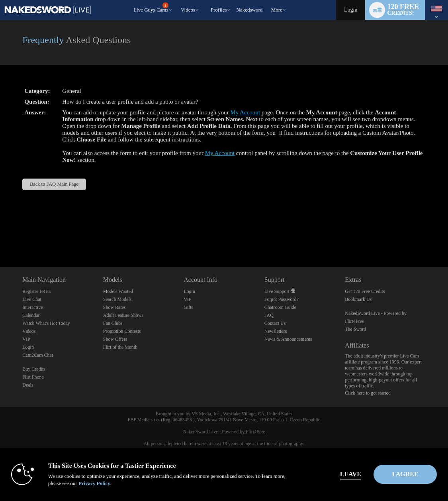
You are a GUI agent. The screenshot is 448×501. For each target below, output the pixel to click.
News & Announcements (288, 339)
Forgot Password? (282, 299)
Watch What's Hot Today (46, 323)
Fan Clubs (113, 323)
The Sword (355, 329)
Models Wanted (118, 291)
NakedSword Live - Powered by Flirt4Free (224, 432)
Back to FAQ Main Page (54, 184)
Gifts (188, 307)
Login (351, 10)
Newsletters (276, 331)
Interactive (32, 307)
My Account (245, 112)
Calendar (31, 315)
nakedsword (250, 10)
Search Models (117, 299)
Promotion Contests (122, 331)
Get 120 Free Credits (365, 291)
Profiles (219, 10)
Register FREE (37, 291)
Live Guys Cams (151, 8)
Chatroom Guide (280, 307)
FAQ (269, 315)
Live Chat (32, 299)
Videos (188, 10)
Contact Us (275, 323)
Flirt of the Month (120, 347)
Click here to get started (368, 393)
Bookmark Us (358, 299)
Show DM (0, 237)
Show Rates (114, 307)
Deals (28, 385)
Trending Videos (177, 0)
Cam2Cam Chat (38, 355)
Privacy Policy (116, 483)
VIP (26, 339)
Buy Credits (34, 369)
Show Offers (115, 339)
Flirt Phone (33, 377)
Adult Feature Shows (123, 315)
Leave (323, 474)
